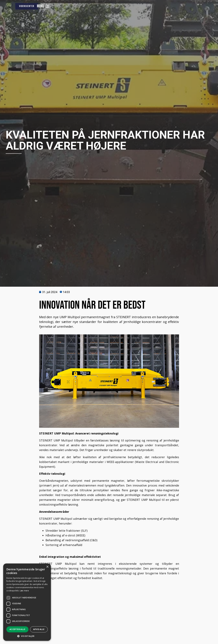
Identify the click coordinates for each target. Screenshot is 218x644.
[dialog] (27, 602)
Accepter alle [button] (17, 629)
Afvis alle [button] (39, 629)
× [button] (47, 567)
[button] (27, 636)
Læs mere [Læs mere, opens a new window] (24, 591)
